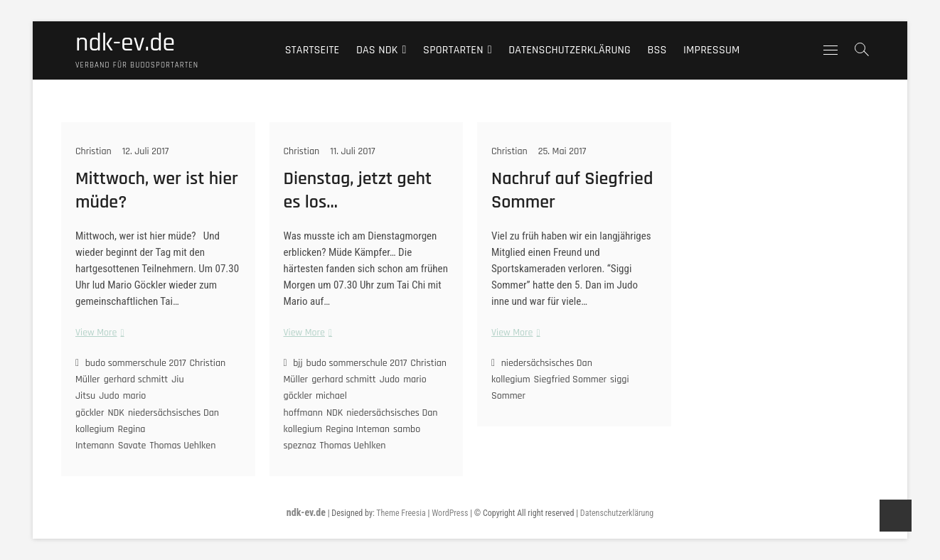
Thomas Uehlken (182, 446)
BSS (657, 50)
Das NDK (377, 50)
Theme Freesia (401, 513)
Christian (94, 151)
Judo (109, 396)
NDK (116, 413)
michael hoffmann (315, 404)
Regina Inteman (358, 429)
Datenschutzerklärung (570, 50)
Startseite (313, 50)
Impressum (712, 50)
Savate (132, 446)
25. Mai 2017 (562, 151)
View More (98, 333)
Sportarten (453, 50)
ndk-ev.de (125, 43)
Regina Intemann (110, 437)
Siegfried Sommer (570, 379)
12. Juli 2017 (146, 151)
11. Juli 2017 (352, 151)
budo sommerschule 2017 (136, 363)
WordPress (450, 513)
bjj (298, 363)
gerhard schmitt (136, 379)
